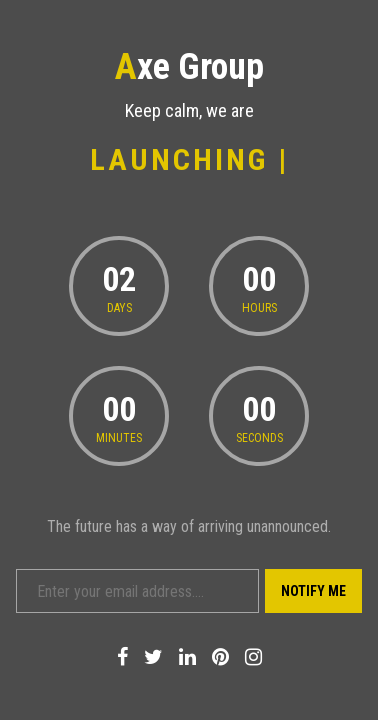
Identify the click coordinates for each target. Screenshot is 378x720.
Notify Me (313, 591)
